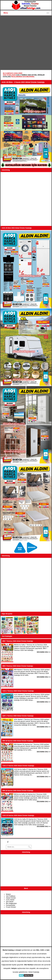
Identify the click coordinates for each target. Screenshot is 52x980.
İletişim (8, 894)
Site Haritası (29, 965)
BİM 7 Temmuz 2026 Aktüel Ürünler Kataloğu (18, 641)
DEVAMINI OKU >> (44, 652)
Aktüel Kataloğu (34, 972)
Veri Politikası (11, 896)
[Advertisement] (26, 43)
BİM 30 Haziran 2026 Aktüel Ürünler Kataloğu (18, 741)
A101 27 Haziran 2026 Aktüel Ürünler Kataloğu (18, 766)
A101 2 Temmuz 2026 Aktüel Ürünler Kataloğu (18, 691)
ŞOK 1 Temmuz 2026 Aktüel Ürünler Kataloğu (18, 716)
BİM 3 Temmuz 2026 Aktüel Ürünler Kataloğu (18, 666)
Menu (6, 13)
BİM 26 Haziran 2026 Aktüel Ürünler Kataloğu (18, 791)
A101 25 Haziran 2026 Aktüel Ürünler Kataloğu (18, 816)
